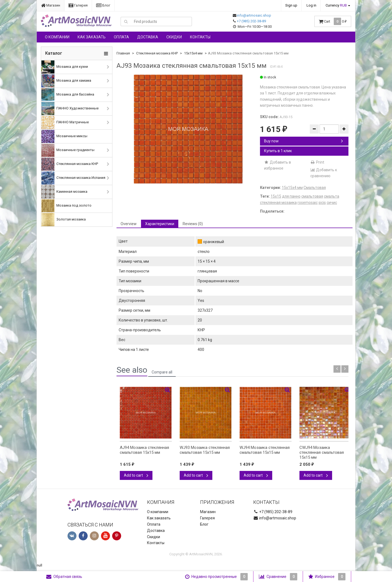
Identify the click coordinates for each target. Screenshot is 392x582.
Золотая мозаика (64, 220)
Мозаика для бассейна (68, 95)
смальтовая (312, 196)
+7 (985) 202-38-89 (251, 21)
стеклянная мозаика (278, 203)
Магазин (51, 5)
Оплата (121, 37)
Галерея (78, 5)
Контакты (200, 37)
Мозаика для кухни (65, 67)
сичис (332, 203)
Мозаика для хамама (66, 81)
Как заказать (92, 37)
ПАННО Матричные (65, 122)
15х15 (276, 196)
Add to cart (136, 475)
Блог (103, 5)
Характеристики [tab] (160, 224)
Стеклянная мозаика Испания (73, 178)
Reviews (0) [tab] (193, 224)
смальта (332, 196)
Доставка (148, 37)
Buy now (304, 141)
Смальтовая (315, 188)
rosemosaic (308, 203)
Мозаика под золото (66, 206)
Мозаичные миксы (64, 136)
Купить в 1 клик (278, 151)
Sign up (291, 5)
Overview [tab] (129, 224)
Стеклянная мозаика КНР (70, 164)
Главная (123, 53)
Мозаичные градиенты (68, 150)
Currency (336, 5)
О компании (57, 37)
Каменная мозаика (64, 192)
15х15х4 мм (193, 53)
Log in (311, 5)
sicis (322, 203)
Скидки (174, 37)
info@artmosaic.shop (254, 15)
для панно (291, 196)
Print (317, 162)
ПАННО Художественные (70, 109)
